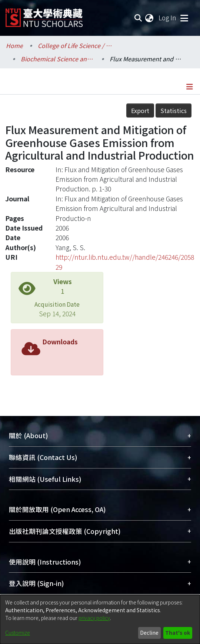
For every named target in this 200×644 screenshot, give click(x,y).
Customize (18, 633)
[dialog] (100, 619)
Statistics (174, 110)
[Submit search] (138, 18)
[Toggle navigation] (184, 18)
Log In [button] (168, 18)
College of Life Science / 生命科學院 (75, 45)
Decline (149, 633)
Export (140, 110)
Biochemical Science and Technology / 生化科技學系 (58, 59)
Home (14, 45)
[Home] (44, 15)
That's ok (178, 633)
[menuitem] (150, 18)
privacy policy (94, 618)
